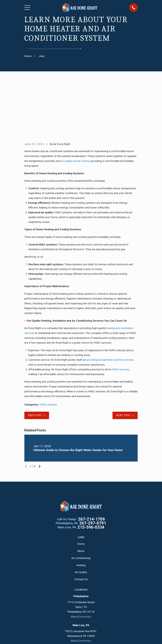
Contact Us (81, 530)
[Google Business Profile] (66, 608)
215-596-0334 (91, 478)
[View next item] (40, 417)
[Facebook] (73, 608)
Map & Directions (81, 568)
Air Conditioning (81, 509)
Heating (81, 516)
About (81, 502)
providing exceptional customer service (110, 311)
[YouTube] (89, 608)
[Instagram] (96, 608)
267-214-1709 (91, 470)
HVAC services (120, 320)
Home (81, 495)
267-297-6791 (93, 474)
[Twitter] (81, 608)
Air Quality (81, 523)
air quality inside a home (75, 112)
